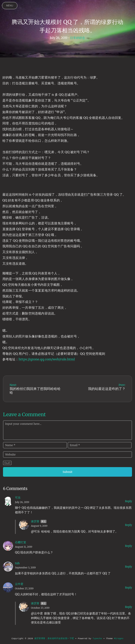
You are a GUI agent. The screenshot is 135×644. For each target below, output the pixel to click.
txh (17, 563)
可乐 (18, 498)
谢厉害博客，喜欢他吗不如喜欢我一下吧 (54, 639)
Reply (129, 501)
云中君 (19, 584)
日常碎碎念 (78, 38)
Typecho (97, 639)
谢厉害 (35, 521)
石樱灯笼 (21, 542)
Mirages (119, 639)
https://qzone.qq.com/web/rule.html (47, 359)
